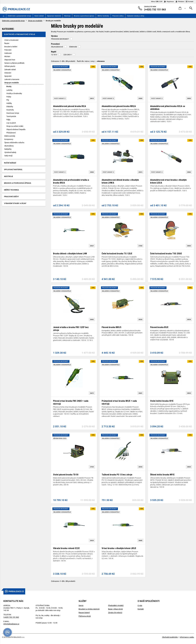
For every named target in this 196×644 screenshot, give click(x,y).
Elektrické (73, 47)
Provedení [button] (55, 44)
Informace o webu (187, 637)
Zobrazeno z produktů (63, 61)
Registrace (169, 2)
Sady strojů (8, 156)
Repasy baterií (84, 613)
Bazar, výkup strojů (115, 609)
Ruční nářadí (39, 16)
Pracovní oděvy (118, 16)
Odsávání (8, 73)
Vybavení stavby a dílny (136, 16)
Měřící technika (103, 16)
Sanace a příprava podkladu (14, 63)
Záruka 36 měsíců (115, 613)
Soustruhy (10, 110)
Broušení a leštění (11, 47)
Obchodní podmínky (170, 637)
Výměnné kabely (10, 152)
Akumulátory (9, 146)
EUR (161, 2)
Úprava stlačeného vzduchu (14, 143)
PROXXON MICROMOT (60, 39)
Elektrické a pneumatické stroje (20, 16)
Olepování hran (10, 60)
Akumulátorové (57, 47)
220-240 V (67, 55)
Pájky (8, 120)
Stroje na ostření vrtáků (15, 126)
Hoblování (8, 53)
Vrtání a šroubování (11, 40)
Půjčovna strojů (85, 616)
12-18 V (54, 55)
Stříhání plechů (10, 66)
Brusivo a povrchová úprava (84, 16)
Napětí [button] (54, 52)
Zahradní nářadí (10, 70)
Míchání (7, 56)
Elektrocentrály (10, 136)
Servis (81, 605)
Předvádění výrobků (116, 605)
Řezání (7, 43)
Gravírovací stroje (13, 113)
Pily (8, 100)
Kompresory (9, 139)
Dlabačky (10, 107)
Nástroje (68, 16)
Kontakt (190, 2)
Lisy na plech (11, 123)
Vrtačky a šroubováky (14, 93)
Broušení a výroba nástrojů (89, 609)
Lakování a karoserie (12, 79)
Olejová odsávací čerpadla (16, 129)
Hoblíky (9, 103)
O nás (140, 605)
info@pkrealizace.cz (11, 624)
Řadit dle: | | (91, 61)
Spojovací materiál (54, 16)
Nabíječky (8, 149)
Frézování (8, 50)
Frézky (9, 97)
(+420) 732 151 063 (11, 617)
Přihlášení (180, 2)
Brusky (9, 87)
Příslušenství (11, 133)
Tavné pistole (11, 116)
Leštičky (9, 90)
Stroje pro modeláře (35, 21)
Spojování (8, 76)
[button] (182, 8)
